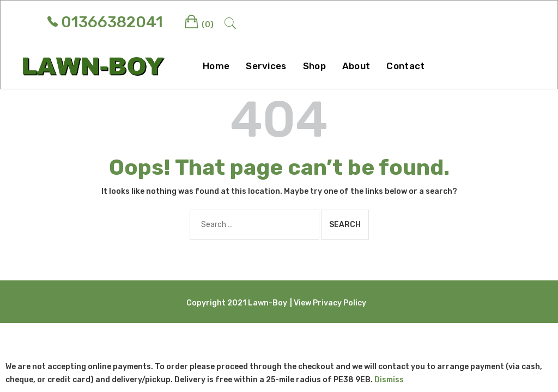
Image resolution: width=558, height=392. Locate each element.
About (356, 66)
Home (216, 66)
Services (266, 66)
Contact (405, 66)
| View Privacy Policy (328, 303)
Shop (314, 66)
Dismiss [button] (389, 380)
